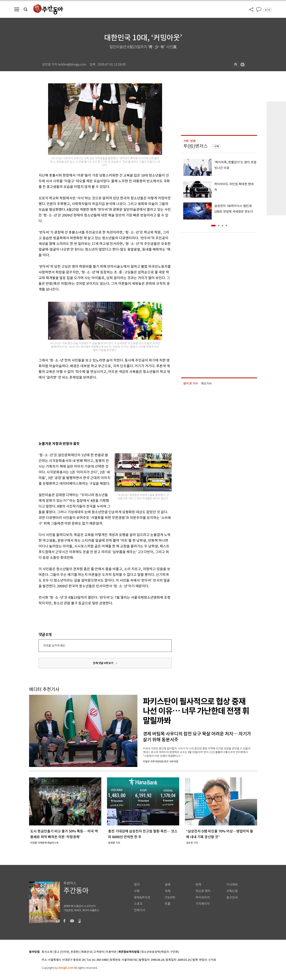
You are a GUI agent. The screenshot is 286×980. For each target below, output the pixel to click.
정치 (137, 885)
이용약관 (111, 952)
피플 (168, 904)
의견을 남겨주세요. (54, 646)
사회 (137, 891)
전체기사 (140, 910)
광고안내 (232, 897)
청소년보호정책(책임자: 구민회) (160, 952)
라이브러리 (203, 897)
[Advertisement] (96, 410)
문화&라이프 (142, 897)
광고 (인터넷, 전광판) (67, 952)
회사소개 (47, 952)
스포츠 (138, 904)
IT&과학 (170, 897)
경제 (168, 885)
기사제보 (232, 885)
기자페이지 (203, 904)
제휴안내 (86, 952)
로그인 (268, 10)
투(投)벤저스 (196, 146)
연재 (198, 885)
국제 (168, 891)
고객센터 (99, 952)
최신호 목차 (203, 891)
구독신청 (232, 891)
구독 (217, 146)
